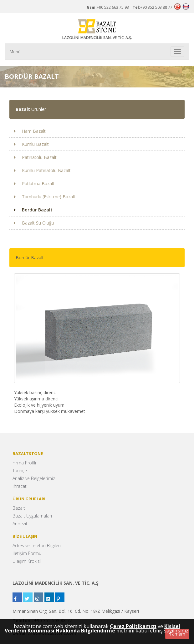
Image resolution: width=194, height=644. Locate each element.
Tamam (177, 634)
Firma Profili (24, 463)
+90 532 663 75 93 (110, 7)
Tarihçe (20, 471)
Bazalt (19, 508)
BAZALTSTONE (28, 453)
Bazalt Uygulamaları (32, 516)
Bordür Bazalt (33, 210)
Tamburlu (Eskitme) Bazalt (45, 197)
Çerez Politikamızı (133, 626)
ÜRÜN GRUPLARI (29, 499)
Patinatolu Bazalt (35, 157)
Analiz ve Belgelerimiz (34, 478)
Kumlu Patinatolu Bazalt (42, 170)
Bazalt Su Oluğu (34, 223)
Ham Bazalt (30, 131)
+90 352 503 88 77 (153, 7)
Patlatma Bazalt (34, 183)
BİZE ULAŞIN (25, 536)
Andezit (20, 524)
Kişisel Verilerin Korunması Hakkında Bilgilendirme (92, 628)
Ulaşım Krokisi (27, 561)
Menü (15, 52)
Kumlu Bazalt (31, 144)
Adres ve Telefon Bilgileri (37, 545)
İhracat (20, 486)
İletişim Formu (27, 553)
